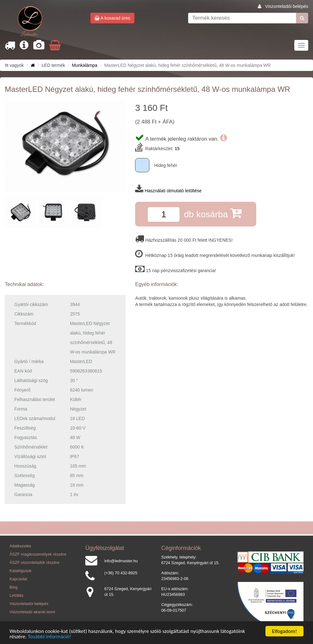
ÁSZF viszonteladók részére (34, 563)
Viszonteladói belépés (287, 6)
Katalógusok (20, 571)
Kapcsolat (18, 579)
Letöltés (16, 596)
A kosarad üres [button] (112, 18)
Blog (13, 587)
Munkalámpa (85, 65)
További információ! (50, 637)
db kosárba (213, 213)
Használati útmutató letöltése (173, 191)
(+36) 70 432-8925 (121, 573)
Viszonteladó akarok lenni (32, 612)
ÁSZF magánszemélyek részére (38, 554)
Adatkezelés (20, 546)
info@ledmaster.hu (121, 561)
